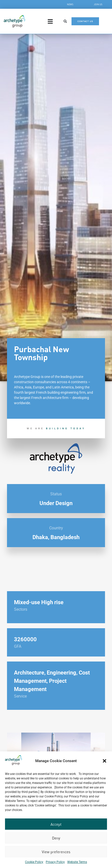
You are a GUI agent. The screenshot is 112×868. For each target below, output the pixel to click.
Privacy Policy (55, 862)
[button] (104, 761)
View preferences (56, 852)
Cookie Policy (34, 862)
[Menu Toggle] (50, 21)
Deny (56, 838)
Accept (56, 824)
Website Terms (77, 862)
